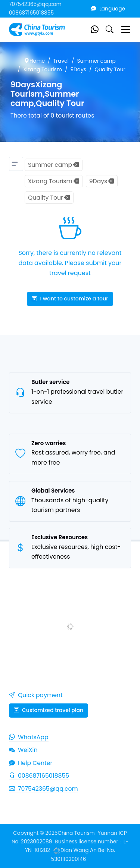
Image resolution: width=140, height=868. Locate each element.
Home (35, 61)
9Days (78, 70)
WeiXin (23, 750)
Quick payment (36, 695)
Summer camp (96, 61)
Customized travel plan (49, 710)
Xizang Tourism (43, 70)
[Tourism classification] (16, 164)
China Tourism (76, 833)
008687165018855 (31, 13)
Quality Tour (110, 70)
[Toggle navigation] (126, 29)
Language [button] (108, 9)
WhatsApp (29, 737)
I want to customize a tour (70, 299)
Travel (61, 61)
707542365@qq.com (35, 4)
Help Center (31, 763)
